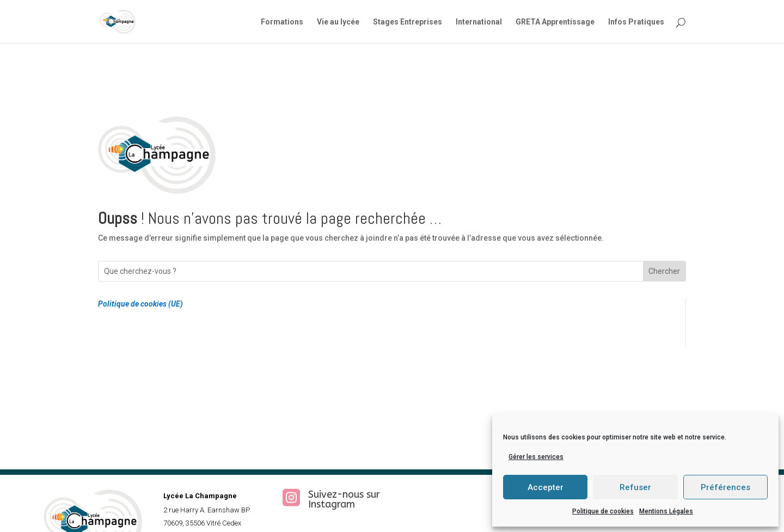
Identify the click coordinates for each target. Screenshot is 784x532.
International (479, 22)
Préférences (725, 487)
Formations (282, 22)
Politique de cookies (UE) (140, 304)
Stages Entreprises (408, 22)
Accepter (546, 487)
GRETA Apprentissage (555, 22)
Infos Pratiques (636, 22)
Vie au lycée (338, 22)
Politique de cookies (603, 511)
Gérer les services (536, 457)
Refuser (635, 487)
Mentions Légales (666, 511)
